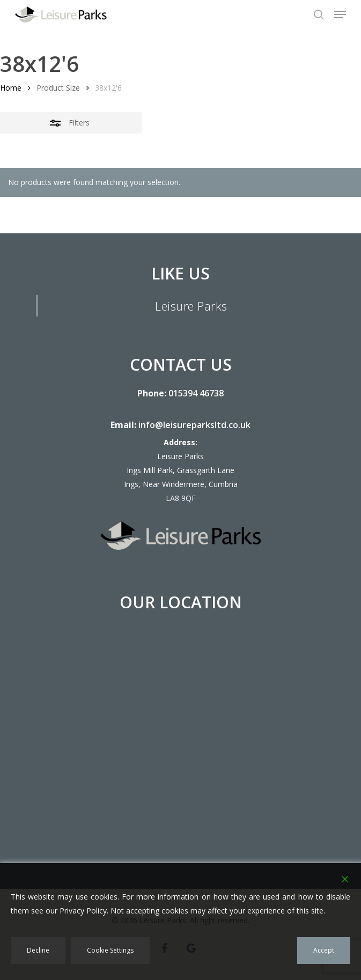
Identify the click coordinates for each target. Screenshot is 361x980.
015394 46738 (196, 393)
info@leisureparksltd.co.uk (194, 425)
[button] (340, 14)
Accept (324, 950)
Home (11, 88)
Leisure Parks (191, 306)
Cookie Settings (110, 950)
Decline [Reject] (38, 950)
